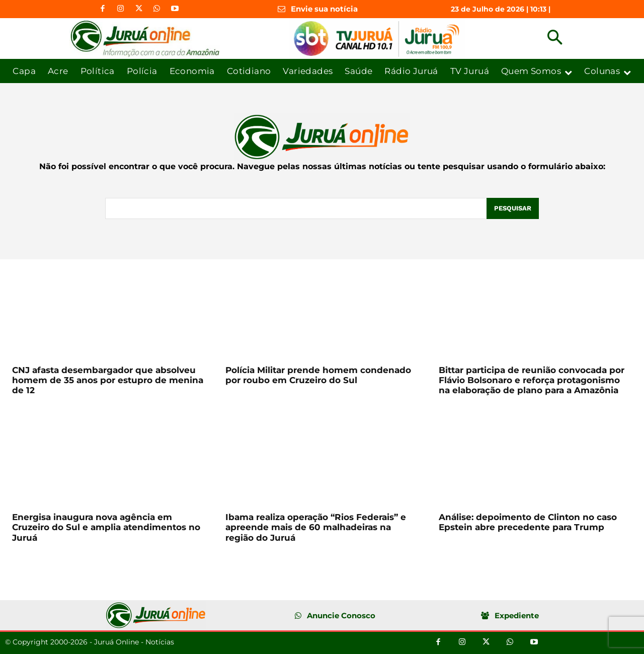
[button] (555, 39)
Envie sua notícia (324, 9)
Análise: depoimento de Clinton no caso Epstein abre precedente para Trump (528, 522)
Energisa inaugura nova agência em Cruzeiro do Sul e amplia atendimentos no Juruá (106, 527)
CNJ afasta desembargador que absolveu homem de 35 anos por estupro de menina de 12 (108, 380)
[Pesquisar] (513, 208)
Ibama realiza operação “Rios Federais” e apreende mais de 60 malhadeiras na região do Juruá (316, 527)
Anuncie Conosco (341, 615)
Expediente (517, 615)
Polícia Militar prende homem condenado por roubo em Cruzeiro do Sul (318, 375)
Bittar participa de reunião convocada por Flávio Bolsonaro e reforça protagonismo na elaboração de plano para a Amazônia (532, 380)
